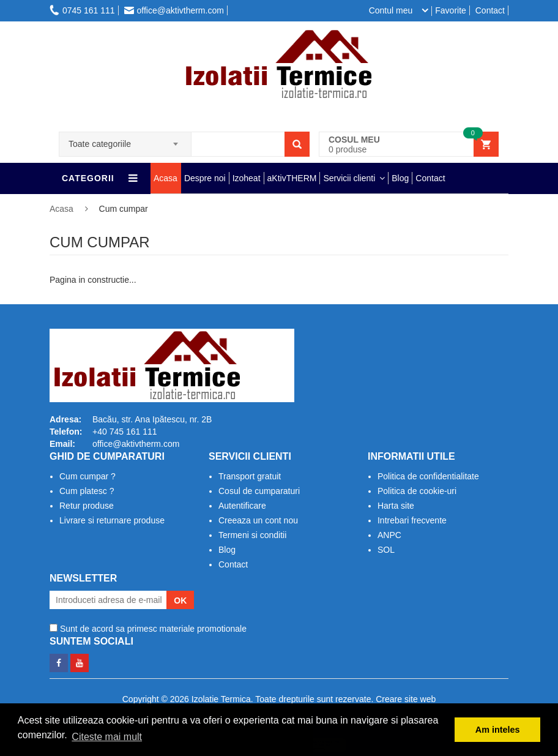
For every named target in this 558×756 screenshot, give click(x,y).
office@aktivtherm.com (174, 10)
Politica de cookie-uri (417, 491)
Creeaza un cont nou (258, 520)
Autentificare (242, 506)
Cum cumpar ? (87, 476)
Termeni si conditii (252, 535)
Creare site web (406, 699)
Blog (400, 178)
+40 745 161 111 (125, 432)
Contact (490, 10)
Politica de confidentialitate (428, 476)
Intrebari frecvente (412, 520)
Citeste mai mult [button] (107, 737)
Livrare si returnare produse (112, 520)
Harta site (396, 506)
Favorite (451, 10)
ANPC (389, 535)
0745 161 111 (82, 10)
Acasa (166, 178)
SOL (386, 550)
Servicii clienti (349, 178)
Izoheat (247, 178)
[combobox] (125, 140)
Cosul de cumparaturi (259, 491)
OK (180, 601)
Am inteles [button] (498, 730)
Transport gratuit (250, 476)
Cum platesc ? (87, 491)
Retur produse (87, 506)
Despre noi (205, 178)
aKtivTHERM (292, 178)
